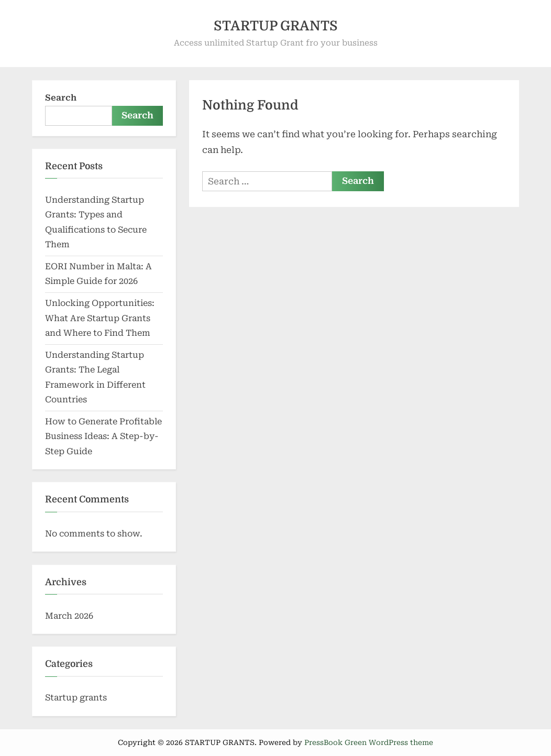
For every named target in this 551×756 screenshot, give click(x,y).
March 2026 (69, 616)
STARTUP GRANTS (276, 26)
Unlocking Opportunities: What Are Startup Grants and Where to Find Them (100, 318)
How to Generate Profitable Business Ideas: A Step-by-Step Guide (103, 436)
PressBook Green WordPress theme (369, 742)
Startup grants (76, 698)
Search (61, 98)
